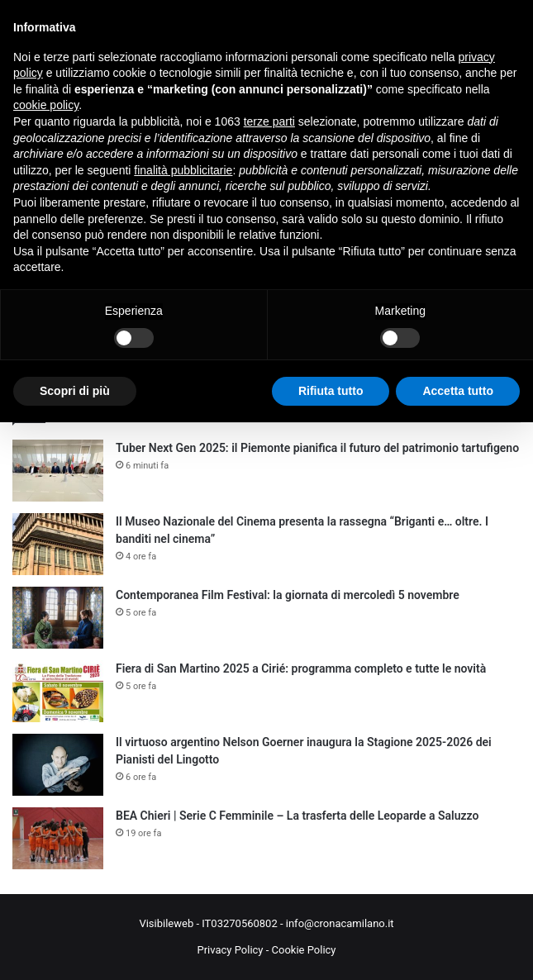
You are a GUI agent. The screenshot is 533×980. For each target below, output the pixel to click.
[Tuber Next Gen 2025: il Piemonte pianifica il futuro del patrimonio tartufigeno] (58, 471)
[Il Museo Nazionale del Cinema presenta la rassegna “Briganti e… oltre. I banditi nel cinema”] (58, 544)
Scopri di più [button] (75, 391)
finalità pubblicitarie (183, 170)
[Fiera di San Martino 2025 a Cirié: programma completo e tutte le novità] (58, 691)
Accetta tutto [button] (458, 391)
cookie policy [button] (46, 105)
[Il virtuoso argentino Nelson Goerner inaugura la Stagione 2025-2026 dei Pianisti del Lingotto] (58, 765)
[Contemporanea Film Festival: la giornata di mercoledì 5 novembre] (58, 618)
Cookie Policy (304, 950)
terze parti (269, 121)
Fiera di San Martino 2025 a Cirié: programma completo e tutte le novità (301, 668)
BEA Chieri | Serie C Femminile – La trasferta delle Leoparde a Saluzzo (297, 816)
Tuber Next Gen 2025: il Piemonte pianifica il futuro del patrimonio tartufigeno (317, 448)
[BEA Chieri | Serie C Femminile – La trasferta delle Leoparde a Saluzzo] (58, 838)
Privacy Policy (230, 950)
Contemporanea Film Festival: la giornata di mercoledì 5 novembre (288, 595)
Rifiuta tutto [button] (331, 391)
